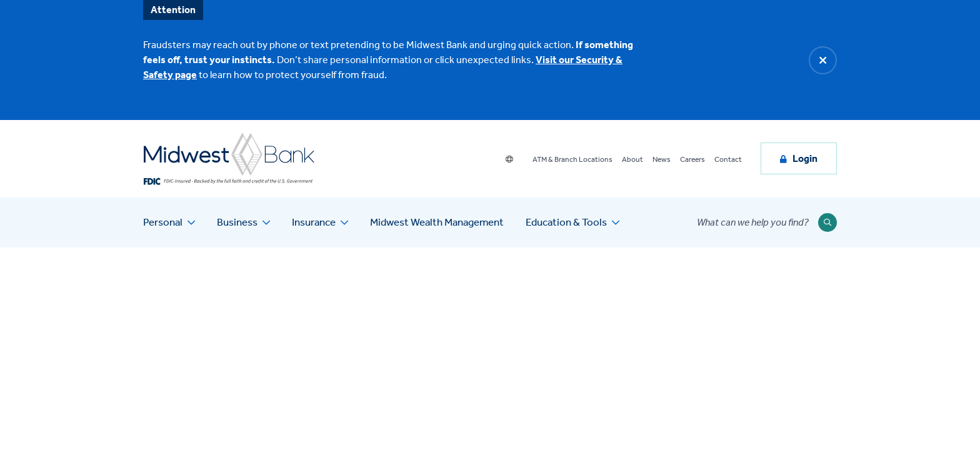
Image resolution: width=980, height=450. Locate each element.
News (662, 159)
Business (237, 222)
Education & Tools (566, 222)
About (632, 159)
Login (805, 158)
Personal (163, 222)
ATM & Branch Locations (572, 159)
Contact (728, 159)
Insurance (314, 222)
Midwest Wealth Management (437, 222)
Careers (692, 159)
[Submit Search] (827, 222)
